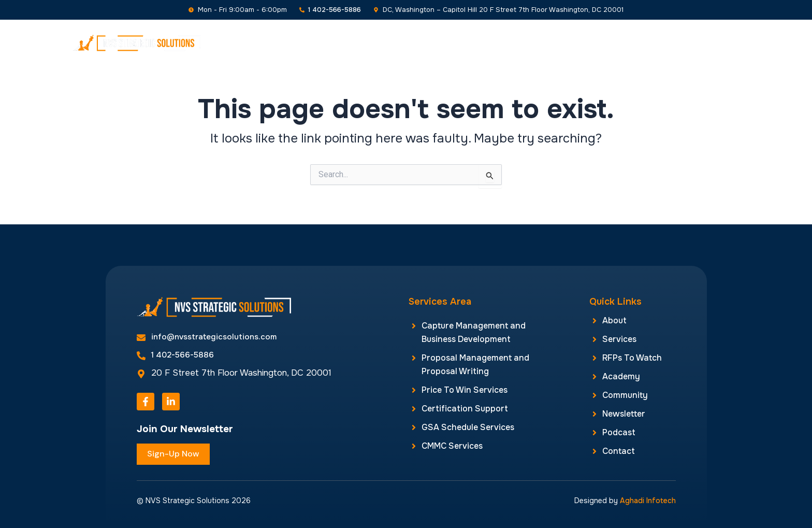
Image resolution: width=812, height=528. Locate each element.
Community (554, 43)
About (304, 43)
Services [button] (354, 43)
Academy (497, 43)
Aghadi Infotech (648, 501)
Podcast (668, 43)
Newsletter (614, 43)
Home (265, 43)
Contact (716, 43)
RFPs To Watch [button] (427, 43)
